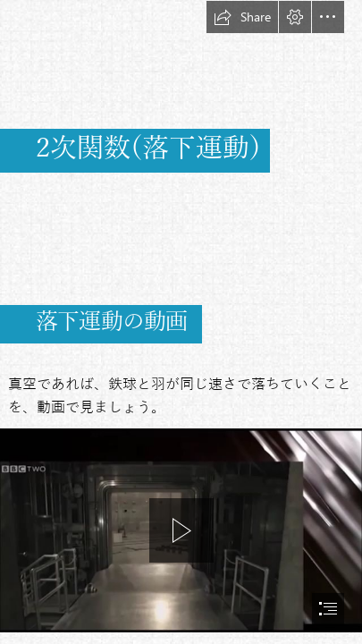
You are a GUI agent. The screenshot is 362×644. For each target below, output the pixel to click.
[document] (181, 322)
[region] (181, 530)
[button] (242, 17)
